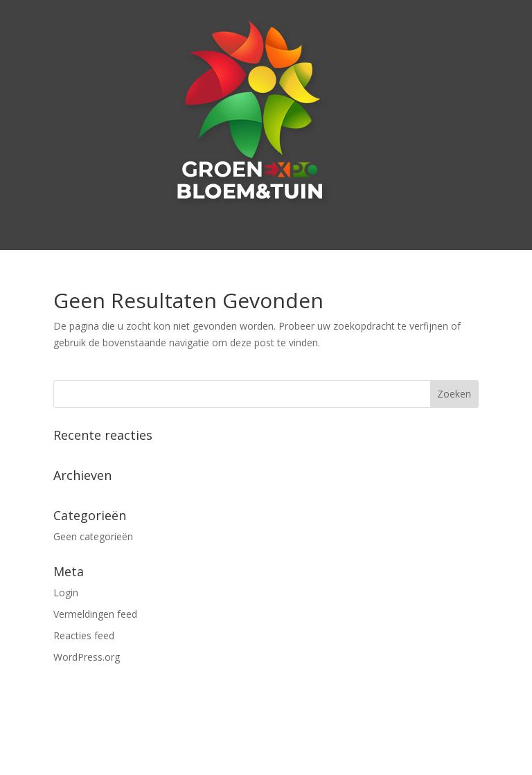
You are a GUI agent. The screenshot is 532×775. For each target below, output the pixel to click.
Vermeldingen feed (95, 614)
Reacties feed (84, 635)
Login (66, 593)
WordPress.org (87, 657)
